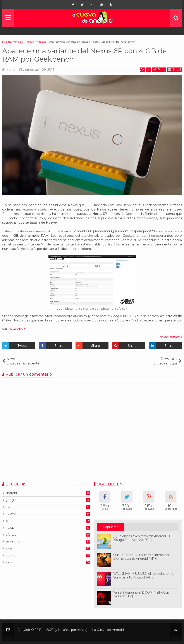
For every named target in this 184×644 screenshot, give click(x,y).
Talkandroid (17, 329)
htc (8, 507)
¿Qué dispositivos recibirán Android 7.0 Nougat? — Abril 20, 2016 (142, 538)
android (11, 493)
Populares (110, 527)
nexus (164, 337)
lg (7, 521)
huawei (11, 514)
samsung (13, 541)
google (11, 500)
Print (159, 70)
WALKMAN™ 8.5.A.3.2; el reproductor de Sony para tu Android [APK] (144, 576)
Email (174, 70)
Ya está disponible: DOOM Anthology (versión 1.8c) (141, 594)
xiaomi (10, 562)
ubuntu (11, 555)
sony (9, 548)
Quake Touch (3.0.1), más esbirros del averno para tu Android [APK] (141, 557)
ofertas (11, 535)
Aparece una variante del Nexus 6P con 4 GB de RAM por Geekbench (84, 55)
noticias (176, 337)
